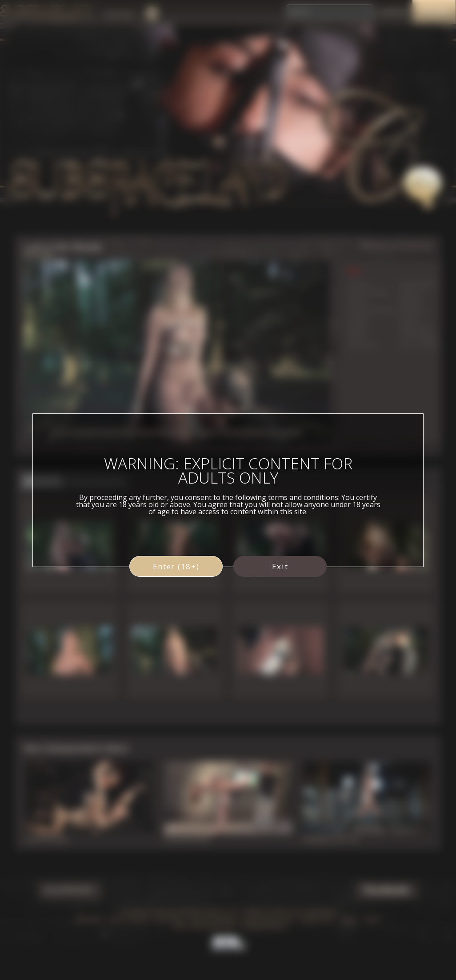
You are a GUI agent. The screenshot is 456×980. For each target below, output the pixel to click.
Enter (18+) (176, 566)
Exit (280, 566)
